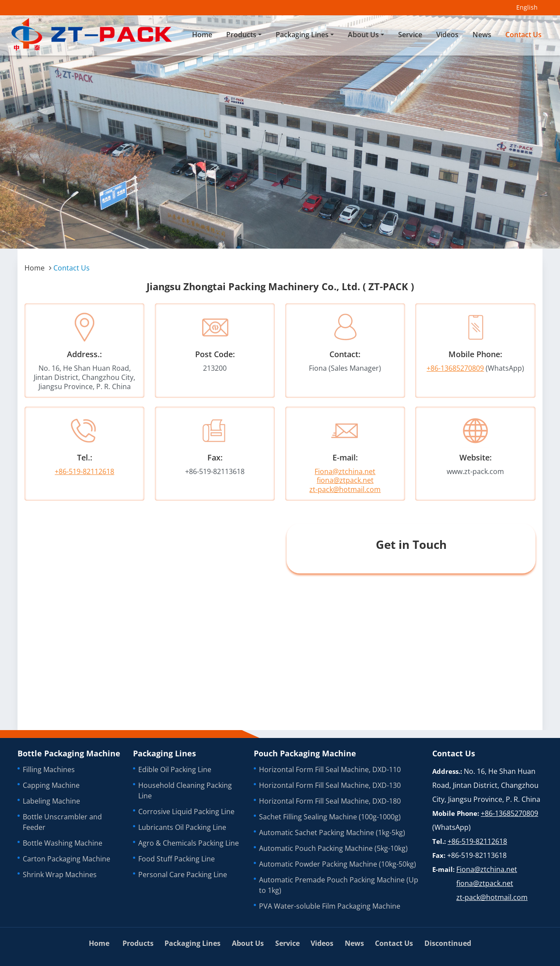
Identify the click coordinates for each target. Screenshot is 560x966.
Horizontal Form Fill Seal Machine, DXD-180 (330, 801)
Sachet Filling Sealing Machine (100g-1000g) (330, 817)
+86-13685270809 (455, 368)
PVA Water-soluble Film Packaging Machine (330, 906)
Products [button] (241, 35)
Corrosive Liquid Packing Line (186, 811)
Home (202, 35)
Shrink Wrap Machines (60, 875)
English (527, 7)
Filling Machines (49, 769)
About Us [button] (363, 35)
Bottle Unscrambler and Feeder (62, 822)
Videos (447, 35)
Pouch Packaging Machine (305, 753)
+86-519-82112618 (84, 471)
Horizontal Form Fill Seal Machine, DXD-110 (330, 769)
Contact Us (523, 35)
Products (138, 943)
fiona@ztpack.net (345, 480)
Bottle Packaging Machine (69, 753)
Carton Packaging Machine (66, 859)
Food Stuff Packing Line (177, 859)
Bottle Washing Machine (63, 843)
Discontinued (448, 943)
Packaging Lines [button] (302, 35)
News (482, 35)
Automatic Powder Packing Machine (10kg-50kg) (338, 864)
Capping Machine (51, 785)
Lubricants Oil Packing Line (182, 827)
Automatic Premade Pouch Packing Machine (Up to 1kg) (339, 885)
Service (410, 35)
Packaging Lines (164, 753)
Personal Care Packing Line (183, 875)
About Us (248, 943)
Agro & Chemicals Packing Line (189, 843)
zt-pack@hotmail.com (345, 489)
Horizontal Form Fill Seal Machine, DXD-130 (330, 785)
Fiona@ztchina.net (345, 471)
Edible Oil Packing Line (175, 769)
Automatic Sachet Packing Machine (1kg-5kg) (332, 833)
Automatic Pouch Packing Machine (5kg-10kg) (333, 848)
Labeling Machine (51, 801)
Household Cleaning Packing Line (185, 790)
